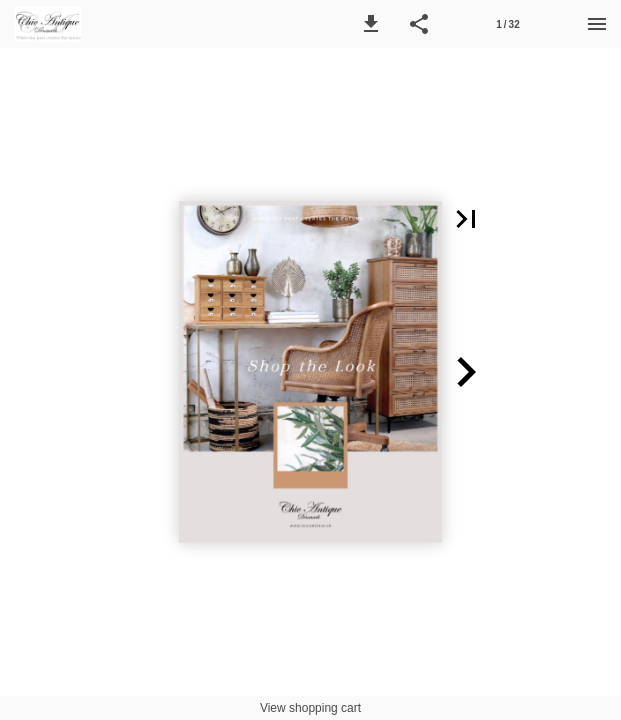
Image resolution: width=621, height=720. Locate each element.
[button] (371, 24)
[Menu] (597, 24)
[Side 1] (508, 24)
